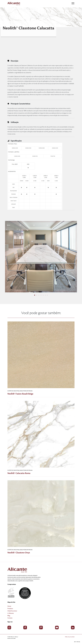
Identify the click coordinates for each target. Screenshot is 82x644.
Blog (9, 616)
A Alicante (11, 613)
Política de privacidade (70, 637)
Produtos (10, 609)
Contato (10, 618)
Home (9, 606)
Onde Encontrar (12, 611)
